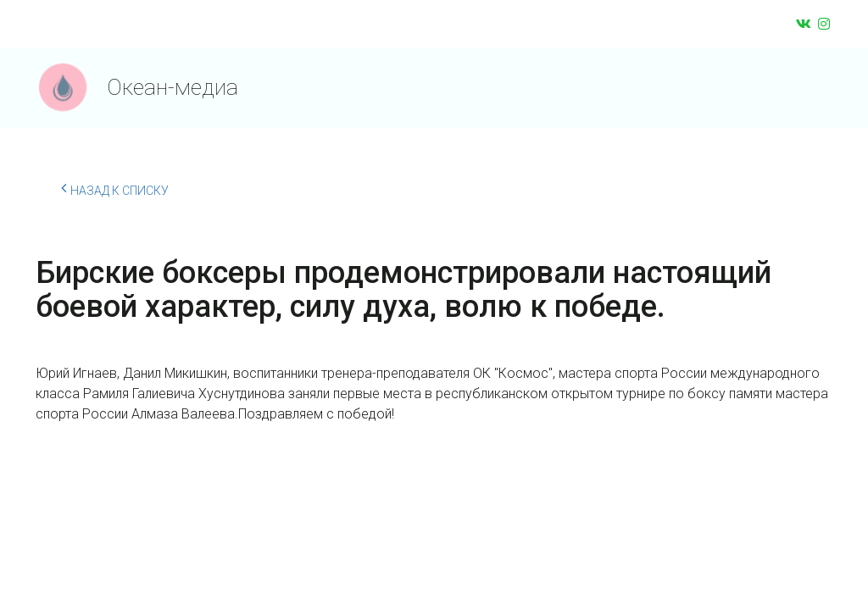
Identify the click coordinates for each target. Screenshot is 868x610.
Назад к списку (115, 188)
